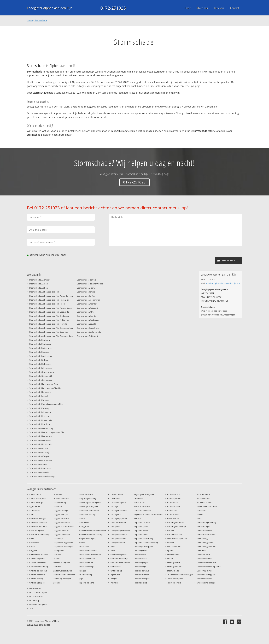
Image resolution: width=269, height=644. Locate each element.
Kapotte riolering (87, 583)
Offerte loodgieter (118, 555)
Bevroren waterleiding (39, 535)
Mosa (113, 547)
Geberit (56, 583)
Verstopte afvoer (204, 531)
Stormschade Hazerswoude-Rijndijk (45, 388)
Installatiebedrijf (86, 567)
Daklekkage (58, 538)
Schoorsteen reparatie (177, 538)
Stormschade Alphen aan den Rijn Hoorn (47, 304)
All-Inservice (35, 511)
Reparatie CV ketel (142, 523)
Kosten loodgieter (118, 502)
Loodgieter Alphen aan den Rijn (50, 8)
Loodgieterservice (118, 538)
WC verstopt (35, 600)
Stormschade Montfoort (40, 424)
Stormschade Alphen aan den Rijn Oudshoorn (50, 316)
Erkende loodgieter (61, 563)
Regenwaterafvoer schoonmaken (149, 514)
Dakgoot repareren (61, 523)
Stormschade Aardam (39, 284)
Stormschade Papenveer (40, 468)
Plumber (114, 583)
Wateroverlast (35, 588)
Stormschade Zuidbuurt (87, 336)
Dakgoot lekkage (60, 511)
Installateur (84, 547)
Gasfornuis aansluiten (63, 571)
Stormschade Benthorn (40, 340)
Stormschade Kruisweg (39, 408)
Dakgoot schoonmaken (63, 526)
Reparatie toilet (141, 535)
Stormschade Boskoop (39, 352)
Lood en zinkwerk (118, 523)
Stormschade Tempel (86, 292)
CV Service (58, 494)
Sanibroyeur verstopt (177, 526)
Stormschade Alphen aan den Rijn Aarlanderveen (51, 296)
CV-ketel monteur (61, 499)
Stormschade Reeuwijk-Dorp (42, 476)
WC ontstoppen (36, 596)
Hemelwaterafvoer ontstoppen (93, 531)
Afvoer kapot (35, 494)
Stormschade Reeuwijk (39, 472)
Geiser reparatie (86, 494)
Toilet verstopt (203, 499)
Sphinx (170, 551)
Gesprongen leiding (88, 499)
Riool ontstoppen (142, 579)
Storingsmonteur (175, 567)
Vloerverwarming (204, 559)
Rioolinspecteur (174, 499)
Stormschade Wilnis (86, 312)
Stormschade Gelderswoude (42, 372)
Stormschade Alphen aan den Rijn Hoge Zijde (49, 300)
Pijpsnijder (115, 575)
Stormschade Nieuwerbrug (41, 428)
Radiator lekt (140, 502)
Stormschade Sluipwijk (87, 288)
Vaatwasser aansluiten (207, 506)
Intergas (83, 571)
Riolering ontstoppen (143, 547)
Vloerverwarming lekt (206, 563)
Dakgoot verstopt (61, 531)
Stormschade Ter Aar (86, 296)
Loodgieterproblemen (120, 531)
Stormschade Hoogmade (40, 392)
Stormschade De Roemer (40, 364)
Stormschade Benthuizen (40, 344)
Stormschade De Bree (39, 360)
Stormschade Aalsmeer (39, 280)
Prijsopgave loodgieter (144, 494)
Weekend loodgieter (38, 604)
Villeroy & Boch (204, 555)
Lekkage (114, 506)
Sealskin (171, 543)
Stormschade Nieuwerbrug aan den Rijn (47, 432)
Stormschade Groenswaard (41, 380)
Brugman (33, 551)
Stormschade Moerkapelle (41, 420)
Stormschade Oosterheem (41, 460)
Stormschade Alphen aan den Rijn (44, 292)
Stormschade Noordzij (39, 452)
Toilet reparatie (204, 494)
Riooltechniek (173, 514)
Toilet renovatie (174, 583)
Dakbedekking (59, 502)
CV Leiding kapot (37, 583)
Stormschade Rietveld (87, 280)
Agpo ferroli (35, 506)
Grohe (82, 518)
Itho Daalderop (86, 575)
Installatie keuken (87, 559)
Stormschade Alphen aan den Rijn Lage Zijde (49, 312)
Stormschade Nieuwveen (40, 440)
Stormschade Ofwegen (39, 456)
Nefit (113, 551)
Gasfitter (57, 567)
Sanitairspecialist (175, 535)
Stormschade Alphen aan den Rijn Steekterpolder (51, 328)
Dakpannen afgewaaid (63, 543)
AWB (31, 514)
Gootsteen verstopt (88, 514)
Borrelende (34, 543)
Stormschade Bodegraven (41, 348)
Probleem (138, 499)
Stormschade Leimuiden (40, 412)
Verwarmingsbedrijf (206, 543)
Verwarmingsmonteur (207, 547)
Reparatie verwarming (144, 538)
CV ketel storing (36, 579)
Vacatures (201, 511)
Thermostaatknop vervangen (180, 575)
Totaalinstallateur (205, 502)
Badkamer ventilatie (38, 526)
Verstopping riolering (206, 523)
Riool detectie (140, 555)
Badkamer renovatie (38, 523)
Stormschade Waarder (87, 304)
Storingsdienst (174, 563)
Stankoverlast (173, 555)
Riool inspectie (141, 559)
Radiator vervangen (143, 511)
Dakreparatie (59, 551)
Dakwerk (57, 555)
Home (30, 20)
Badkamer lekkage (37, 518)
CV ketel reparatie (37, 575)
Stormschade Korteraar (39, 400)
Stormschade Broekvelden (41, 356)
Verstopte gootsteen (206, 535)
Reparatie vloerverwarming (146, 543)
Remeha (138, 518)
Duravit (56, 559)
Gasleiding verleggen (62, 579)
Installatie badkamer (88, 551)
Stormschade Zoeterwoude (89, 332)
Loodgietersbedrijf (119, 535)
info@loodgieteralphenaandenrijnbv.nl (223, 283)
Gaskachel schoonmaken (64, 575)
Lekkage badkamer (119, 511)
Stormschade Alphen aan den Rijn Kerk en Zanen (51, 308)
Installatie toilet (86, 563)
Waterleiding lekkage (206, 583)
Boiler (32, 538)
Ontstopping (116, 571)
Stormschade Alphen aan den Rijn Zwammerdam (51, 336)
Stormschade (41, 20)
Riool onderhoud (142, 571)
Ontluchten (116, 567)
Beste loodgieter (37, 531)
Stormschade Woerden (87, 316)
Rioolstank (172, 511)
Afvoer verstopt (36, 502)
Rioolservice (173, 502)
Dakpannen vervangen (63, 547)
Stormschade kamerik (39, 396)
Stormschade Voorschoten (89, 300)
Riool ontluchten (141, 575)
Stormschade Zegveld (86, 324)
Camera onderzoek (38, 563)
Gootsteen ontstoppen (89, 511)
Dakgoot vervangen (62, 535)
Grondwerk (84, 523)
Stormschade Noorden (39, 448)
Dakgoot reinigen (61, 514)
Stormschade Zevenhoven (89, 328)
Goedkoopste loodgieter (90, 502)
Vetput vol (202, 551)
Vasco (200, 518)
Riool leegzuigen (141, 563)
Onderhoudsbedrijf (119, 559)
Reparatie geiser (141, 526)
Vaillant (200, 514)
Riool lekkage (140, 567)
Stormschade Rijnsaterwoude (90, 284)
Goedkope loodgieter (89, 506)
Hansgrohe (84, 526)
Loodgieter (115, 526)
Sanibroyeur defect (176, 523)
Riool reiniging (140, 583)
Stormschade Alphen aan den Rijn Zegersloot (49, 332)
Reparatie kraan (141, 531)
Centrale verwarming (39, 567)
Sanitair (171, 531)
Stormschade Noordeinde (41, 444)
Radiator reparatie (142, 506)
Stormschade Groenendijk (41, 376)
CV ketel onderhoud (38, 571)
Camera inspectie (37, 559)
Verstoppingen (203, 526)
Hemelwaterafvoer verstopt (91, 535)
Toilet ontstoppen (175, 579)
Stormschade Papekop (39, 464)
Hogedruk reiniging (88, 538)
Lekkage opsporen (119, 518)
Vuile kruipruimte (205, 571)
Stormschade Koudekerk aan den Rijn (46, 404)
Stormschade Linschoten (40, 416)
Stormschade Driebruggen (41, 368)
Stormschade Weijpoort (87, 308)
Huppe (82, 543)
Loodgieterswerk (118, 543)
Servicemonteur (174, 547)
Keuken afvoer (117, 494)
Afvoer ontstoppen (38, 499)
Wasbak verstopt (204, 579)
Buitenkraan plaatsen (39, 555)
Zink (31, 608)
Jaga (81, 579)
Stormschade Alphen (39, 288)
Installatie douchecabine (90, 555)
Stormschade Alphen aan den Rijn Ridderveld (49, 320)
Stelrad (170, 559)
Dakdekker (58, 506)
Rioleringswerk (141, 551)
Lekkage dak (116, 514)
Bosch (32, 547)
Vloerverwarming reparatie (209, 567)
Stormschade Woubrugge (88, 320)
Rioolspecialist (174, 506)
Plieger (113, 579)
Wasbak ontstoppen (206, 575)
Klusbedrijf (115, 499)
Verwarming (202, 538)
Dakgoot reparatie (61, 518)
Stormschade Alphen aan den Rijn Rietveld (48, 324)
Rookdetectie (173, 518)
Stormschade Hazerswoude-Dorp (44, 384)
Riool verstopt (174, 494)
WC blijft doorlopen (38, 592)
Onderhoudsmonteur (120, 563)
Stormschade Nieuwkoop (40, 436)
